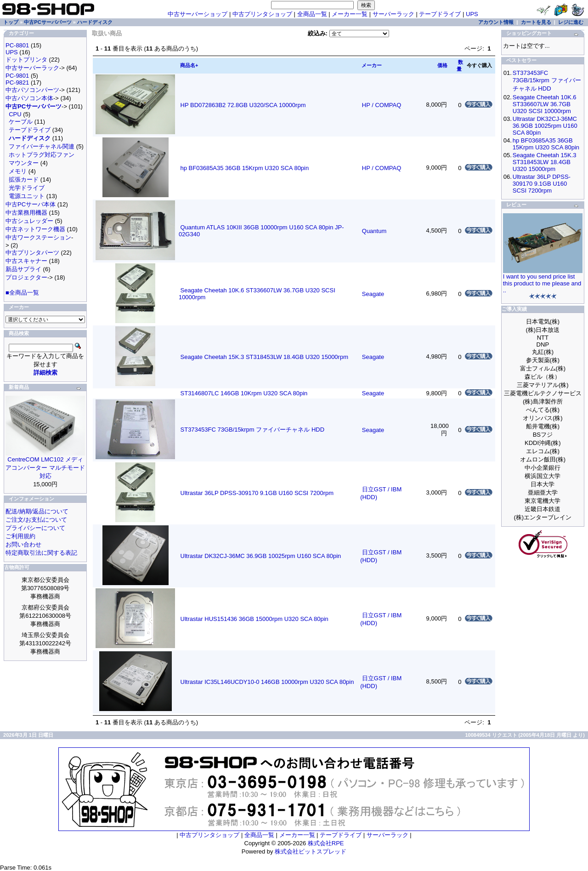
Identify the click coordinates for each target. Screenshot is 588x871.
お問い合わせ (23, 544)
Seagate (373, 294)
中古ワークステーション (38, 237)
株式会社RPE (326, 843)
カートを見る (536, 22)
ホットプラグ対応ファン (42, 155)
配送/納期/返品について (37, 511)
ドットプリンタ (26, 60)
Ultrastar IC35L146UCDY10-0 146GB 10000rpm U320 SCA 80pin (267, 682)
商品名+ (189, 65)
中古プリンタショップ (262, 14)
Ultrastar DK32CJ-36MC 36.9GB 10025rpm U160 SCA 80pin (261, 556)
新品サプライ (23, 269)
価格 (442, 65)
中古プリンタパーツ (32, 253)
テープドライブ (440, 14)
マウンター (24, 163)
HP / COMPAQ (382, 105)
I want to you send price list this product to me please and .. (542, 283)
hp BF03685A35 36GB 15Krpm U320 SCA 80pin (245, 168)
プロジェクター (26, 277)
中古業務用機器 (26, 213)
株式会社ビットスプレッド (311, 851)
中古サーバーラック (32, 68)
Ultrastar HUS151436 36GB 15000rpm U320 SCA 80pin (254, 619)
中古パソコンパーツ (32, 90)
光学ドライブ (27, 188)
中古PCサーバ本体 (31, 204)
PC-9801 (17, 76)
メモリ (18, 171)
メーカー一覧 (350, 14)
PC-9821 (17, 83)
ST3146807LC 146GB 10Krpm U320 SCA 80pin (244, 393)
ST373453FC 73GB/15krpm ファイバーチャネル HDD (253, 430)
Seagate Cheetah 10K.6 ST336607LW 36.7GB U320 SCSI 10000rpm (545, 104)
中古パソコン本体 (29, 98)
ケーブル (21, 122)
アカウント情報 (496, 22)
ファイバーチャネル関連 (42, 146)
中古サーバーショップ (198, 14)
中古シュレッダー (29, 221)
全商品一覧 (312, 14)
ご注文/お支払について (36, 520)
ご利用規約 (20, 536)
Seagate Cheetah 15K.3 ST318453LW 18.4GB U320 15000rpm (264, 357)
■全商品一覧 (22, 293)
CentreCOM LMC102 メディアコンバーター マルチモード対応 (45, 468)
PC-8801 (17, 45)
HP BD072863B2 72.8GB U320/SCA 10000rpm (243, 105)
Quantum (374, 231)
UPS (472, 14)
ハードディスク (95, 22)
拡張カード (24, 179)
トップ (11, 22)
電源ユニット (27, 196)
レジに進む (571, 22)
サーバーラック (393, 14)
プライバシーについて (35, 528)
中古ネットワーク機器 (35, 229)
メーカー (372, 65)
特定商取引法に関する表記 (41, 553)
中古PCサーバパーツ (48, 22)
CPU (15, 114)
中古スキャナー (26, 261)
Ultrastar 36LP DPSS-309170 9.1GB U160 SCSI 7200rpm (257, 493)
